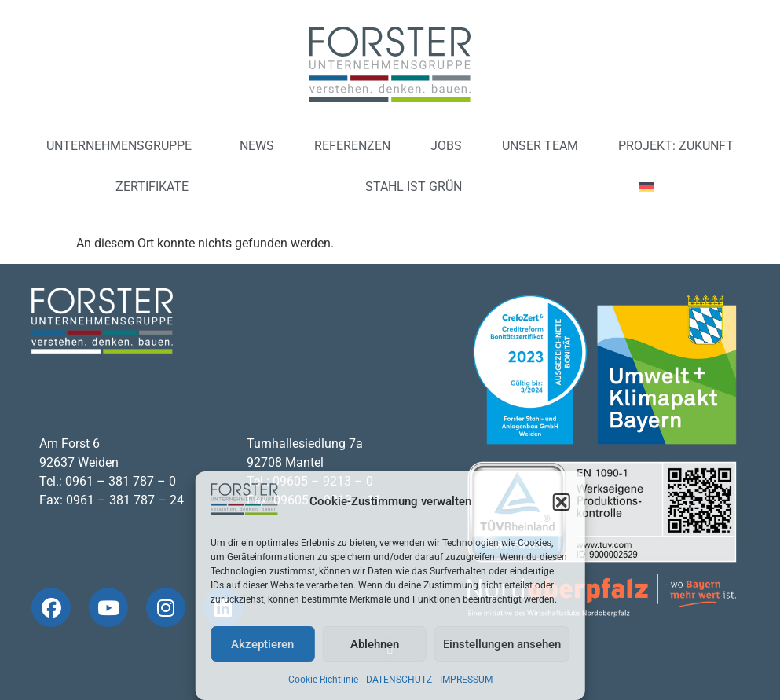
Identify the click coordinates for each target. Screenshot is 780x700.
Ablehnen (375, 644)
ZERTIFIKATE (152, 187)
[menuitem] (652, 187)
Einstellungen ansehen (502, 644)
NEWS (257, 146)
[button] (562, 502)
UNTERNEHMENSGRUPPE (123, 146)
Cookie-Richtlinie (323, 680)
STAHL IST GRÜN (414, 187)
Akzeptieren (262, 644)
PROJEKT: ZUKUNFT (676, 146)
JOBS (446, 146)
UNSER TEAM (540, 146)
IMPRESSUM (466, 680)
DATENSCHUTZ (399, 680)
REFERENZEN (352, 146)
